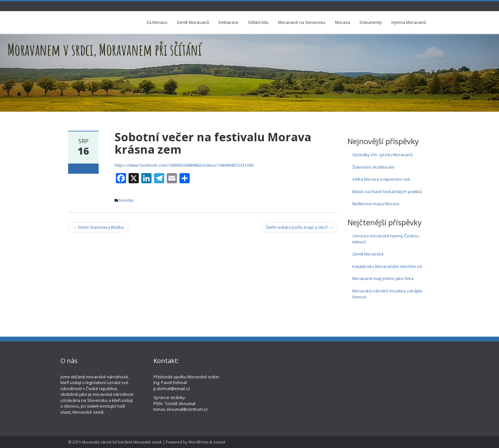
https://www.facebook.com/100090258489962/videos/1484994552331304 (184, 165)
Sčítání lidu (258, 22)
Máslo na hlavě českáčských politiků (387, 192)
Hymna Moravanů (409, 22)
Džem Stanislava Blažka (98, 227)
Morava (343, 22)
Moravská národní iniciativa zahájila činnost (387, 294)
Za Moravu (157, 22)
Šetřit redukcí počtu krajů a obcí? (300, 227)
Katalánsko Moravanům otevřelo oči (387, 266)
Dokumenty (371, 22)
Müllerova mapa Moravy (376, 204)
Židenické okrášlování (373, 167)
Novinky (126, 200)
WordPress (198, 442)
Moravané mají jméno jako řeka (383, 278)
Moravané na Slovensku (302, 22)
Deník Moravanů (193, 22)
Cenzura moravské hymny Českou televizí (386, 239)
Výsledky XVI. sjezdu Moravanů (383, 155)
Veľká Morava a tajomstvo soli (381, 179)
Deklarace (228, 22)
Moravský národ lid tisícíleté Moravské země (122, 442)
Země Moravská (368, 254)
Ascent (219, 442)
